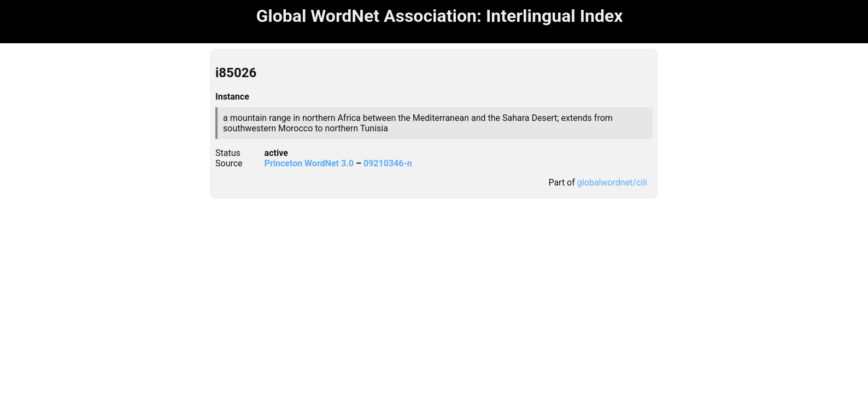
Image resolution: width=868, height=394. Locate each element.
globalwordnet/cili (612, 182)
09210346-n (388, 163)
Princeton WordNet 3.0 (309, 163)
